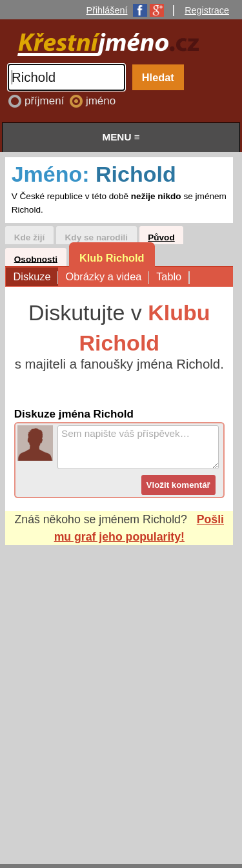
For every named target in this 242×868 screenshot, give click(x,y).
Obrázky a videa (107, 277)
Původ (161, 237)
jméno (101, 101)
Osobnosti (36, 259)
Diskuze (36, 277)
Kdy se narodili (96, 237)
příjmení (46, 101)
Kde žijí (30, 237)
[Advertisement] (121, 692)
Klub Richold (112, 258)
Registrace (207, 10)
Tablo (172, 277)
